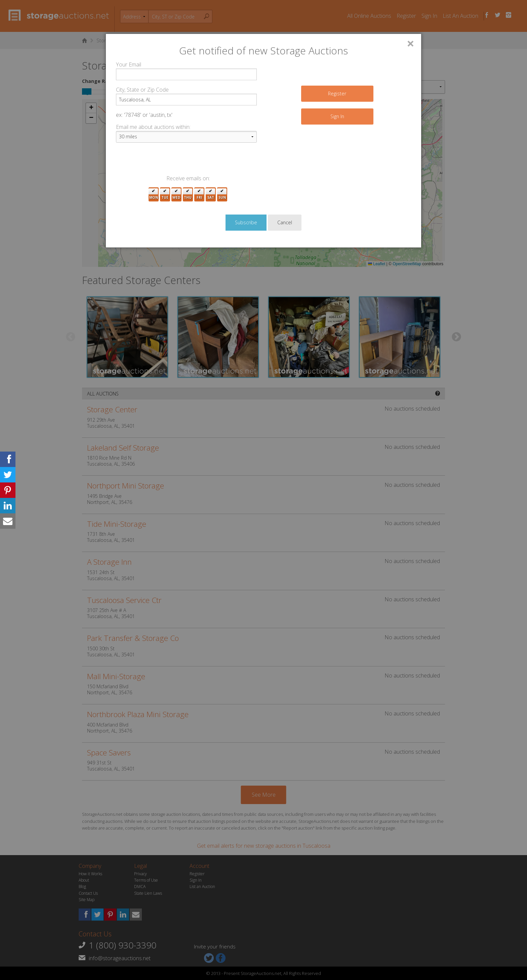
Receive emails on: (188, 178)
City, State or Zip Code (142, 90)
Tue (165, 195)
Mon (154, 195)
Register (337, 94)
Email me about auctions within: (153, 127)
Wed (176, 195)
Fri (199, 195)
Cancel (285, 222)
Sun (222, 195)
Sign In (337, 116)
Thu (188, 195)
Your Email (129, 64)
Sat (211, 195)
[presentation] (167, 161)
